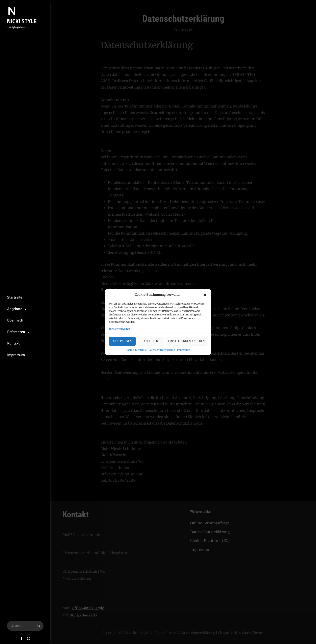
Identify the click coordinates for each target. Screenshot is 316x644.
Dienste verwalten (120, 329)
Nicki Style (20, 21)
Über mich (13, 320)
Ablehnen (151, 341)
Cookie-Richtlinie (136, 350)
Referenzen (14, 332)
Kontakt (11, 344)
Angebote (12, 308)
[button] (205, 295)
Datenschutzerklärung (162, 350)
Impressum (184, 350)
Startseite (12, 296)
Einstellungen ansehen (187, 341)
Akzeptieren (122, 341)
